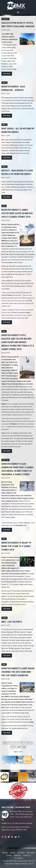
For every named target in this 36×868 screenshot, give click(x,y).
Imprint (5, 853)
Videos (4, 83)
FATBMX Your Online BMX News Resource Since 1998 (18, 5)
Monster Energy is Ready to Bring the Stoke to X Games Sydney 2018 (16, 546)
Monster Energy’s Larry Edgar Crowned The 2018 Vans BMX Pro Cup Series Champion (18, 672)
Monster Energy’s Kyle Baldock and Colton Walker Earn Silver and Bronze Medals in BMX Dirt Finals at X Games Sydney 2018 (18, 342)
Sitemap (9, 856)
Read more (7, 74)
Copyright (21, 853)
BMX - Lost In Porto (12, 622)
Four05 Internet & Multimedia (13, 864)
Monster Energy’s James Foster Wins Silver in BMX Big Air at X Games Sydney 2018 (17, 213)
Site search (19, 858)
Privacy (13, 853)
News (4, 206)
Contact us (27, 856)
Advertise (17, 856)
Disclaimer (31, 853)
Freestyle (5, 19)
